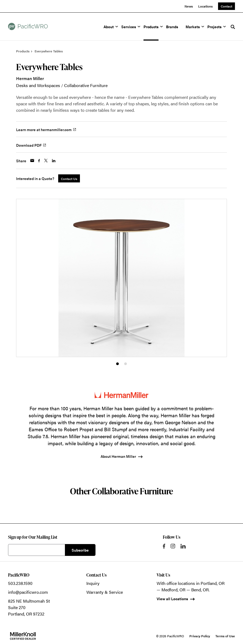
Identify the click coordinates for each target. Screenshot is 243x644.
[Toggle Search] (233, 27)
